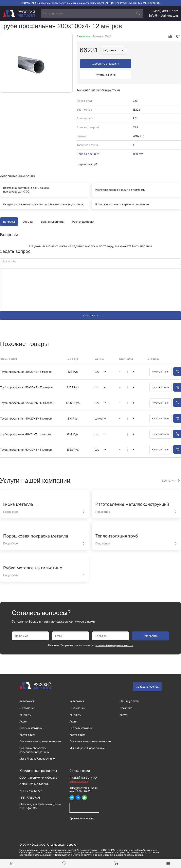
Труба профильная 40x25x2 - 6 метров (26, 423)
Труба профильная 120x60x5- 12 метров (26, 392)
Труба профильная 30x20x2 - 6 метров (26, 361)
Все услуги (169, 469)
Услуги (124, 704)
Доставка (126, 697)
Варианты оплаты (53, 210)
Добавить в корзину (104, 64)
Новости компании (32, 717)
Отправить (90, 304)
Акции (23, 710)
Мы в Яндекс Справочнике (37, 747)
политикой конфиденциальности (114, 634)
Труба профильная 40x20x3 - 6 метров (26, 407)
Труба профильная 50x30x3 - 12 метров (26, 376)
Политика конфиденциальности (40, 730)
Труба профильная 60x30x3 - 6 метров (26, 438)
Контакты (25, 704)
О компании (27, 697)
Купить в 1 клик (154, 64)
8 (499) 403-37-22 (164, 11)
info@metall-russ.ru (163, 15)
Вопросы (9, 210)
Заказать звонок (147, 675)
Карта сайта (27, 724)
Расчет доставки (83, 210)
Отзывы (28, 210)
